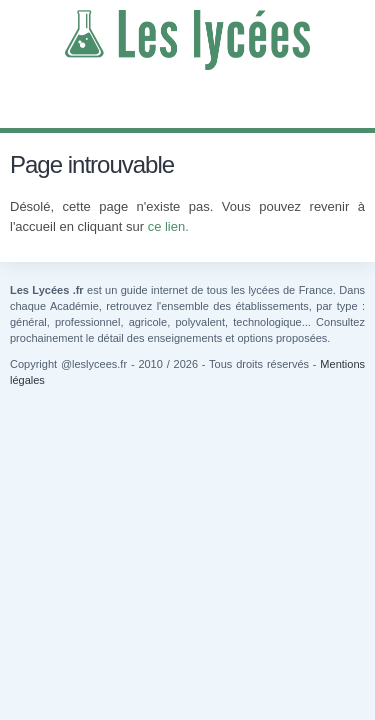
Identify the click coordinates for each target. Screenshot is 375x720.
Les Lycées (187, 40)
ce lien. (168, 226)
